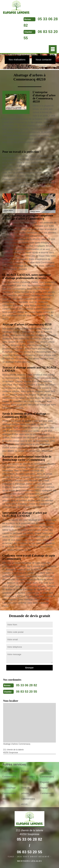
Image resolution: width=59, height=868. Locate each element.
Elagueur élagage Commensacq (47, 788)
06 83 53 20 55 (27, 692)
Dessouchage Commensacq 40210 (9, 793)
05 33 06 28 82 (27, 685)
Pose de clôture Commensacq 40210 (10, 777)
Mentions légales (29, 861)
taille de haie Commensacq (47, 774)
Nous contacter (44, 59)
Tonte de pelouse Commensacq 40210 (28, 796)
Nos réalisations (17, 59)
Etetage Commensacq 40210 (28, 777)
